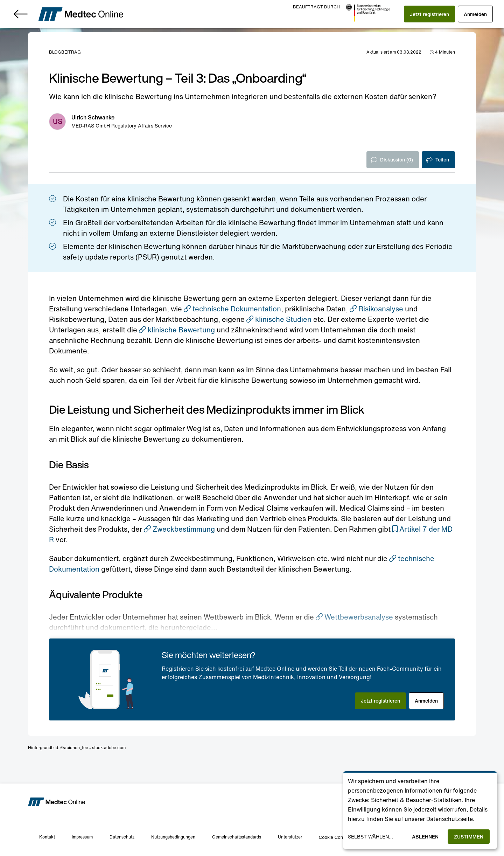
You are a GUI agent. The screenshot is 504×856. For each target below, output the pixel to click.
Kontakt (47, 837)
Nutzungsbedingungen (173, 837)
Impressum (82, 837)
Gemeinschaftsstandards (237, 837)
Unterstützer (290, 837)
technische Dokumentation (232, 309)
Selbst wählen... (370, 837)
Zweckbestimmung (179, 529)
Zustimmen (469, 837)
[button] (429, 14)
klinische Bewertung (177, 330)
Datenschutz (122, 837)
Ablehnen (425, 837)
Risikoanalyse (376, 309)
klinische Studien (279, 319)
